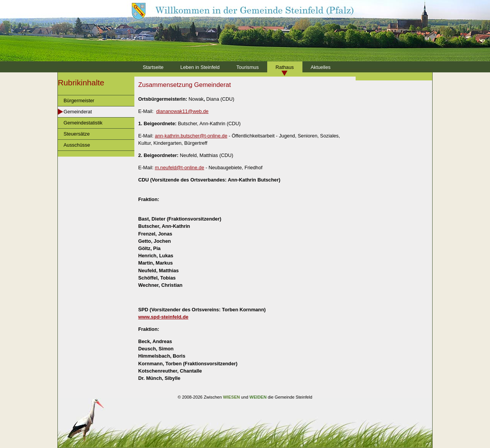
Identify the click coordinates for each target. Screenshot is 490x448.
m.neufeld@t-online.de (179, 168)
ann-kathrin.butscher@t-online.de (191, 136)
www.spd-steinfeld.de (163, 317)
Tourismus (248, 67)
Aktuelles (321, 67)
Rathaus (285, 67)
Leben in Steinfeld (200, 67)
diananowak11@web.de (182, 111)
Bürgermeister (79, 101)
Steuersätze (77, 134)
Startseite (153, 67)
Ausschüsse (77, 145)
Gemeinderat (78, 112)
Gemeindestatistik (83, 123)
